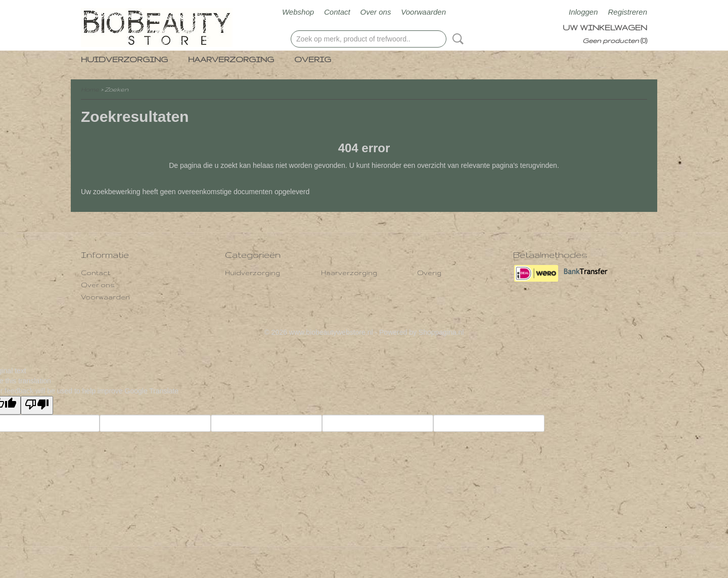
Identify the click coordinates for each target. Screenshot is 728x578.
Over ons (376, 12)
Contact (337, 12)
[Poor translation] (37, 405)
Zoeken (456, 39)
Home (90, 89)
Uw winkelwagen (605, 28)
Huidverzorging (124, 59)
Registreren (627, 12)
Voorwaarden (423, 12)
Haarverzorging (231, 59)
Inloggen (583, 12)
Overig (313, 59)
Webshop (298, 12)
